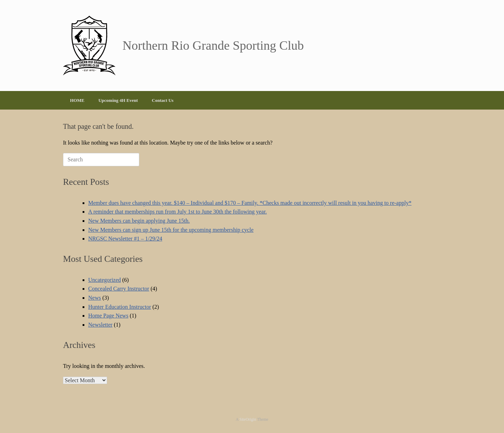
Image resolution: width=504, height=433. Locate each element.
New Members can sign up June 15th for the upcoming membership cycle (171, 230)
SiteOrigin (248, 419)
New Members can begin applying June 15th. (139, 221)
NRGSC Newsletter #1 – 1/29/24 (125, 239)
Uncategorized (104, 280)
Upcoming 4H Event (118, 100)
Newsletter (100, 325)
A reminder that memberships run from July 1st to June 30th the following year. (177, 212)
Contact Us (163, 100)
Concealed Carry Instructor (119, 289)
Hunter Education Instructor (120, 307)
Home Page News (108, 316)
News (94, 298)
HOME (77, 100)
